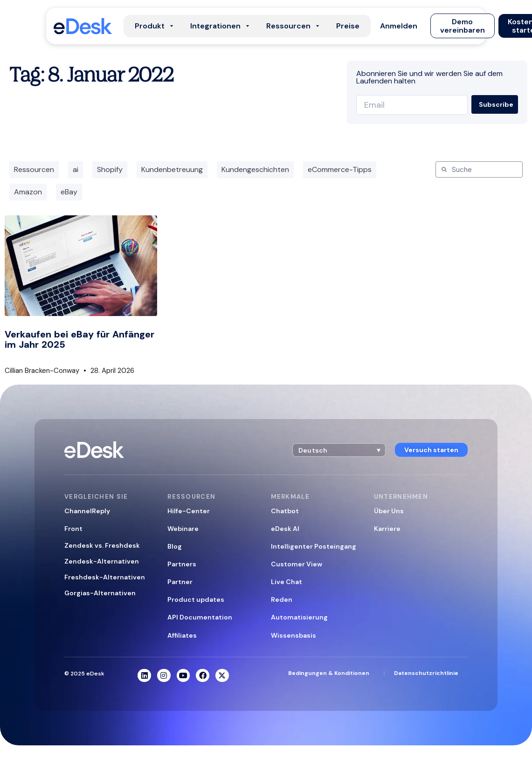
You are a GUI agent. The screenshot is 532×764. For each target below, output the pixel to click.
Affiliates (182, 635)
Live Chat (287, 582)
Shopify (110, 169)
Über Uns (389, 511)
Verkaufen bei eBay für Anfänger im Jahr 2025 (79, 339)
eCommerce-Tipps (340, 169)
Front (73, 529)
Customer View (297, 564)
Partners (182, 564)
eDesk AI (285, 529)
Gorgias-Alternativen (100, 593)
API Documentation (200, 617)
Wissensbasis (294, 635)
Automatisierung (299, 617)
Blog (175, 546)
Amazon (28, 192)
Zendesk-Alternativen (102, 561)
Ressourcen (34, 169)
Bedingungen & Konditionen (329, 673)
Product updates (196, 599)
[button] (399, 26)
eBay (69, 192)
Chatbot (285, 511)
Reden (282, 599)
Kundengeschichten (255, 169)
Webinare (183, 529)
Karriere (387, 529)
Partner (180, 582)
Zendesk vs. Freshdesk (102, 545)
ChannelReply (87, 511)
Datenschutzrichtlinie (426, 673)
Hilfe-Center (189, 511)
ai (76, 169)
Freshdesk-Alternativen (105, 577)
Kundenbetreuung (172, 169)
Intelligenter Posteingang (314, 546)
